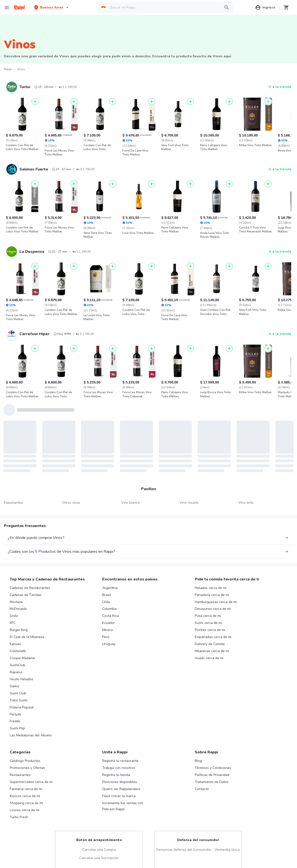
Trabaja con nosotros (119, 766)
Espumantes (13, 503)
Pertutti (15, 712)
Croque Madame (22, 656)
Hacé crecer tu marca (119, 794)
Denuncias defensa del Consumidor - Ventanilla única (198, 848)
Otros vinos (71, 503)
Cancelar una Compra (99, 848)
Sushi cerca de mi (208, 621)
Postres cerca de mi (210, 628)
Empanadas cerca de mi (213, 635)
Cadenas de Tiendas (26, 593)
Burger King (19, 628)
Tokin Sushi (19, 698)
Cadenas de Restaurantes (30, 586)
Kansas (15, 642)
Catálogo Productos (25, 759)
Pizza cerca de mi (208, 614)
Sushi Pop (17, 726)
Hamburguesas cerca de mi (216, 600)
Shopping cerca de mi (26, 801)
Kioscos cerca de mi (25, 794)
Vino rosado (189, 503)
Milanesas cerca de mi (212, 649)
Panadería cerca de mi (212, 593)
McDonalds (18, 607)
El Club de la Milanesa (27, 635)
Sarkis (14, 684)
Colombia (109, 607)
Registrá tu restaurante (120, 759)
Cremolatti (18, 649)
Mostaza (16, 600)
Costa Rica (110, 614)
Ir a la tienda (280, 87)
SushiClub (17, 663)
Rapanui (16, 670)
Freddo (15, 719)
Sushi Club (18, 691)
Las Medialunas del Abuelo (31, 733)
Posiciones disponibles (120, 780)
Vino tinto (246, 503)
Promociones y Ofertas (27, 766)
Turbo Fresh (19, 815)
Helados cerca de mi (211, 586)
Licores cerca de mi (25, 808)
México (108, 628)
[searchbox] (164, 8)
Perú (106, 635)
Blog (198, 759)
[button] (52, 7)
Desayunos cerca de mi (213, 607)
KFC (13, 621)
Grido (14, 614)
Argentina (110, 586)
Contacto (202, 787)
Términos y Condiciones (213, 766)
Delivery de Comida (210, 642)
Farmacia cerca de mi (26, 787)
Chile (106, 600)
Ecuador (109, 621)
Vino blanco (130, 503)
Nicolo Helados (21, 677)
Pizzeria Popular (22, 705)
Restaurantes (20, 773)
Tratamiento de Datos (212, 780)
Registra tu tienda (116, 773)
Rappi (8, 69)
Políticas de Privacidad (212, 773)
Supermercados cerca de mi (31, 780)
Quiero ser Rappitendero (121, 787)
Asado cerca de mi (209, 656)
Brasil (107, 593)
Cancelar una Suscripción (99, 856)
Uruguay (109, 642)
